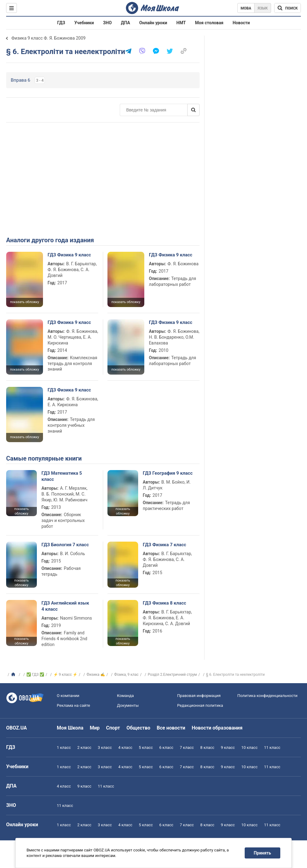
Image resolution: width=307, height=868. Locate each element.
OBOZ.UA (17, 728)
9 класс (228, 747)
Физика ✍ (96, 675)
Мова (246, 8)
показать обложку (25, 302)
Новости (241, 23)
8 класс (207, 747)
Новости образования (217, 728)
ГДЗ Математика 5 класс (62, 476)
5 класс (146, 747)
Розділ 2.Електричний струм (172, 675)
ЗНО (107, 23)
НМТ (181, 23)
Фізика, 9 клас (126, 675)
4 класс (125, 747)
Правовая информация (199, 696)
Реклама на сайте (73, 705)
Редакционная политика (200, 705)
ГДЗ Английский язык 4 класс (65, 606)
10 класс (249, 747)
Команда (125, 696)
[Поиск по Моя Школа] (288, 8)
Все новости (171, 728)
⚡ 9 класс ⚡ (65, 675)
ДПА (126, 23)
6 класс (166, 747)
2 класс (84, 747)
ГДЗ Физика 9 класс (69, 255)
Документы (128, 705)
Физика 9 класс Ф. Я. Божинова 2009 (49, 38)
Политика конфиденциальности (267, 696)
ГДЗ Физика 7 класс (164, 545)
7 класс (187, 747)
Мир (95, 728)
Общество (138, 728)
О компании (68, 696)
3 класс (105, 747)
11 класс (272, 747)
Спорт (113, 728)
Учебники (84, 23)
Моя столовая (209, 23)
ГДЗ (61, 23)
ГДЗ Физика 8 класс (164, 603)
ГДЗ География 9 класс (168, 473)
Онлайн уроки (153, 23)
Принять (262, 853)
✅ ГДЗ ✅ (35, 675)
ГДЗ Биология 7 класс (65, 545)
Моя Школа (70, 728)
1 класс (64, 747)
